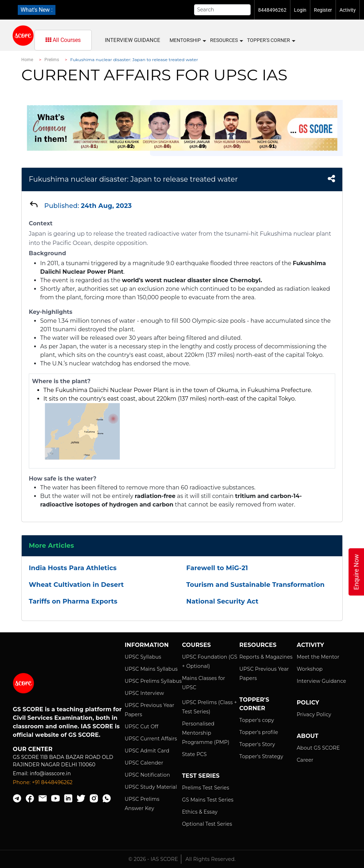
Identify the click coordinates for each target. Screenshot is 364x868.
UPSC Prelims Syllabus (153, 681)
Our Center (33, 749)
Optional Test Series (207, 824)
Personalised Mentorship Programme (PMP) (206, 733)
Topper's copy (257, 720)
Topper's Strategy (261, 756)
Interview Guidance (133, 40)
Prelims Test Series (206, 788)
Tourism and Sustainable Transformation (255, 585)
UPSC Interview (144, 693)
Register (323, 10)
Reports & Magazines (266, 657)
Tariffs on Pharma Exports (73, 601)
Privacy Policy (314, 714)
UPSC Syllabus (143, 657)
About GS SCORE (318, 748)
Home (27, 60)
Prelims (52, 60)
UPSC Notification (148, 775)
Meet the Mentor (318, 657)
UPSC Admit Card (147, 751)
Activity (348, 10)
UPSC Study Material (151, 787)
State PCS (194, 754)
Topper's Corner (271, 41)
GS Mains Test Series (208, 800)
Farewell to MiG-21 (217, 568)
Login (300, 10)
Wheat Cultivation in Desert (76, 585)
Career (305, 760)
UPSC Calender (144, 763)
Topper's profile (259, 732)
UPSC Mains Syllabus (151, 669)
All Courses (63, 40)
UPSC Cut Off (142, 727)
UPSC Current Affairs (151, 739)
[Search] (223, 10)
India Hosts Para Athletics (73, 568)
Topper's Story (257, 744)
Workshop (310, 669)
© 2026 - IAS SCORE (153, 859)
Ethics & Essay (200, 812)
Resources (226, 41)
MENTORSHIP (188, 41)
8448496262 (272, 10)
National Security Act (222, 601)
